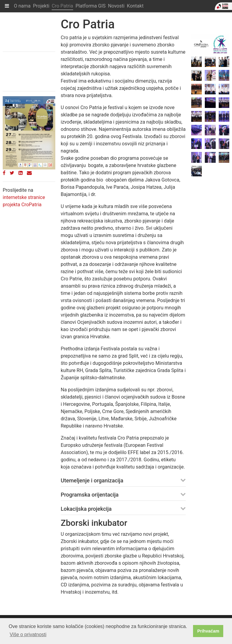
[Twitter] (12, 173)
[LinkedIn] (21, 173)
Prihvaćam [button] (208, 631)
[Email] (29, 173)
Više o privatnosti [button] (28, 635)
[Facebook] (4, 173)
